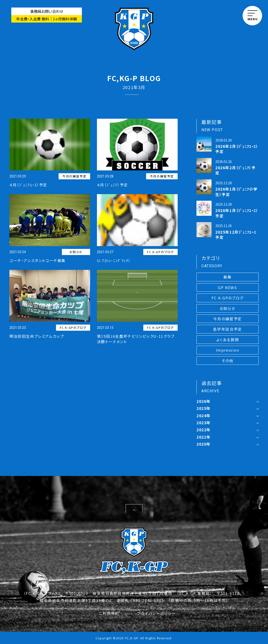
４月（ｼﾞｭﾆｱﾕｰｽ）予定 (28, 185)
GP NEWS (227, 287)
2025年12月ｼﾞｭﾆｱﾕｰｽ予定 (236, 235)
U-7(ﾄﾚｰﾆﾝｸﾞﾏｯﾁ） (114, 260)
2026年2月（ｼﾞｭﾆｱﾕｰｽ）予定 (237, 149)
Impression (228, 350)
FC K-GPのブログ (160, 252)
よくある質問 (228, 340)
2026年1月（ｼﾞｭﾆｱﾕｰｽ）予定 (237, 213)
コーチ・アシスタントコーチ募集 (38, 260)
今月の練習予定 (74, 176)
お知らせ (76, 252)
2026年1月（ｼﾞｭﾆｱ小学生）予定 (236, 192)
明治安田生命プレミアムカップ (37, 336)
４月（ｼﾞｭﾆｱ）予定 (112, 185)
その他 (228, 361)
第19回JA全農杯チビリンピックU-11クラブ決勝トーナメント (136, 339)
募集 (227, 277)
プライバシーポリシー (153, 613)
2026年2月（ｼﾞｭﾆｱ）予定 (235, 170)
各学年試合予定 (227, 329)
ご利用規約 (106, 613)
